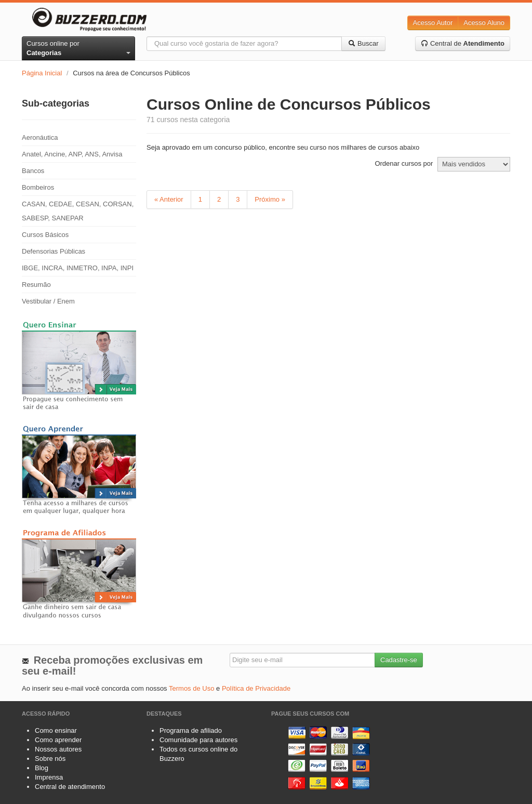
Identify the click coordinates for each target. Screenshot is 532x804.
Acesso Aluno (484, 23)
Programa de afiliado (191, 730)
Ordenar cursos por (404, 163)
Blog (42, 768)
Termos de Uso (191, 688)
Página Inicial (42, 73)
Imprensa (49, 777)
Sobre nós (50, 759)
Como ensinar (56, 730)
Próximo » (270, 199)
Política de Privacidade (256, 688)
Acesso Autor (433, 23)
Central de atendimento (70, 787)
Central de (463, 43)
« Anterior (169, 199)
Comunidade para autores (198, 740)
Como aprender (58, 740)
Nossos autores (58, 749)
